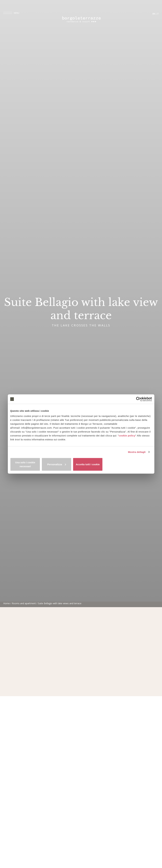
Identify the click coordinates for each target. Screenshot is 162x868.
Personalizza (81, 464)
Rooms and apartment (24, 864)
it (158, 14)
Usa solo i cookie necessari (33, 464)
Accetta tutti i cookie (129, 464)
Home (7, 864)
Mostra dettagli (137, 454)
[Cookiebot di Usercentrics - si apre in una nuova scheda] (138, 401)
